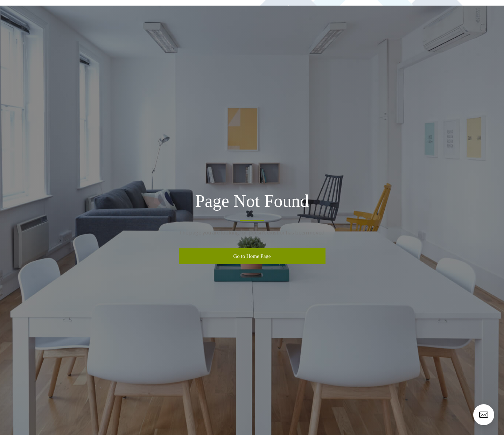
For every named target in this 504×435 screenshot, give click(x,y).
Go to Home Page (252, 256)
